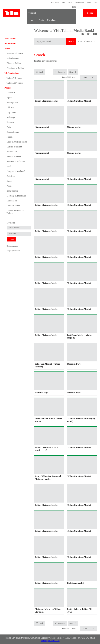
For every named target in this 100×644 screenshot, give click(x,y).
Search (71, 41)
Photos (8, 88)
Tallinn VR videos (14, 78)
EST (95, 2)
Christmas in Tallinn (15, 68)
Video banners (13, 58)
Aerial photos (12, 102)
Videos (8, 49)
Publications (10, 44)
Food (9, 166)
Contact (42, 20)
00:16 (89, 2)
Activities (11, 176)
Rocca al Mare (13, 132)
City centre (11, 112)
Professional (80, 2)
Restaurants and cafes (16, 161)
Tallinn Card (12, 201)
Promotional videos (15, 53)
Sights (9, 98)
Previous (62, 72)
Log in (90, 13)
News (70, 2)
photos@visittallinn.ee (50, 640)
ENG (74, 7)
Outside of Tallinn (14, 147)
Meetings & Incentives (16, 196)
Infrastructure (12, 191)
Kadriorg (10, 122)
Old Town (11, 107)
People (10, 186)
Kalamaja (11, 117)
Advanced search (86, 42)
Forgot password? (13, 251)
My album (52, 20)
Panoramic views (14, 156)
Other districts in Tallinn (17, 142)
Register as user (13, 246)
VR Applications (12, 73)
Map (64, 2)
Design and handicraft (16, 171)
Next (71, 72)
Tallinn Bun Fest (14, 205)
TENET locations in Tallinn (15, 212)
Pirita (9, 127)
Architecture (12, 152)
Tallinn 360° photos (15, 83)
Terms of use (32, 14)
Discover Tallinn (14, 63)
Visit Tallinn (55, 2)
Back (41, 72)
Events (10, 181)
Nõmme (10, 137)
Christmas (11, 93)
